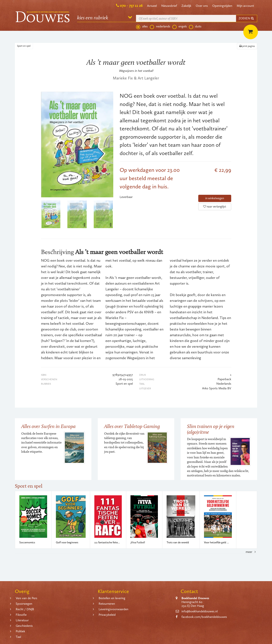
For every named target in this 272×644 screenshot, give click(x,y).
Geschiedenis (24, 626)
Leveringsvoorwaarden (113, 609)
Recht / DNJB (25, 609)
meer (251, 552)
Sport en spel (24, 46)
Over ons (202, 6)
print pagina (247, 46)
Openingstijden (222, 6)
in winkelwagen (215, 198)
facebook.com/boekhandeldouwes (204, 617)
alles (142, 27)
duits (195, 27)
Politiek (20, 631)
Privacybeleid (107, 615)
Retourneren (107, 604)
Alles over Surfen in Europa (48, 426)
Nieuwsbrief (169, 6)
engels (180, 27)
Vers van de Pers (26, 598)
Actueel (152, 6)
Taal (18, 637)
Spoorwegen (24, 604)
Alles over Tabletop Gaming (132, 426)
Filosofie (21, 615)
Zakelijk (186, 6)
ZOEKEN (246, 18)
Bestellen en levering (112, 598)
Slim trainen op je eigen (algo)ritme (211, 429)
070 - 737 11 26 (131, 6)
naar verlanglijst (215, 207)
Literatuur (22, 620)
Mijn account (245, 6)
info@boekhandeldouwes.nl (200, 611)
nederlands (160, 27)
